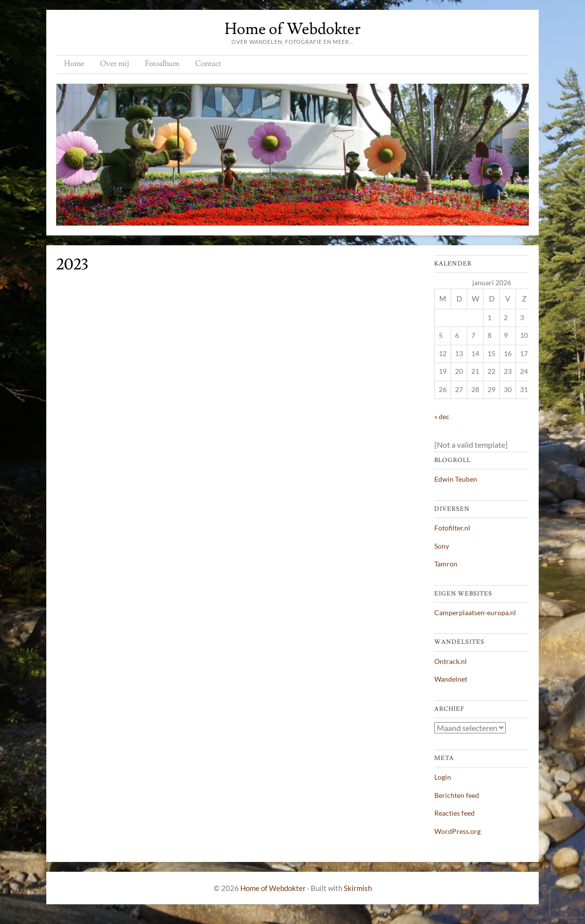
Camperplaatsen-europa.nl (475, 612)
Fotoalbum (162, 64)
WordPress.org (457, 831)
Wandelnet (451, 679)
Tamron (446, 564)
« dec (442, 416)
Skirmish (358, 888)
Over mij (114, 64)
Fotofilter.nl (452, 528)
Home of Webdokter (292, 29)
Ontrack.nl (451, 661)
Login (443, 777)
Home (74, 64)
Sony (442, 546)
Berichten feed (457, 795)
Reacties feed (455, 813)
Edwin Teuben (456, 479)
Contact (208, 64)
